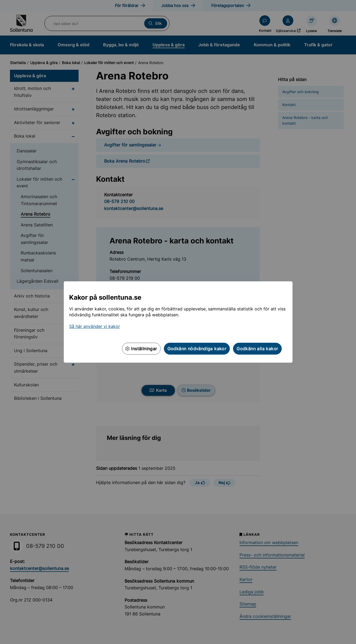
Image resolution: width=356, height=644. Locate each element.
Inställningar (141, 349)
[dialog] (178, 322)
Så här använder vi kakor (95, 326)
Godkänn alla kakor (257, 349)
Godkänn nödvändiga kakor (197, 349)
